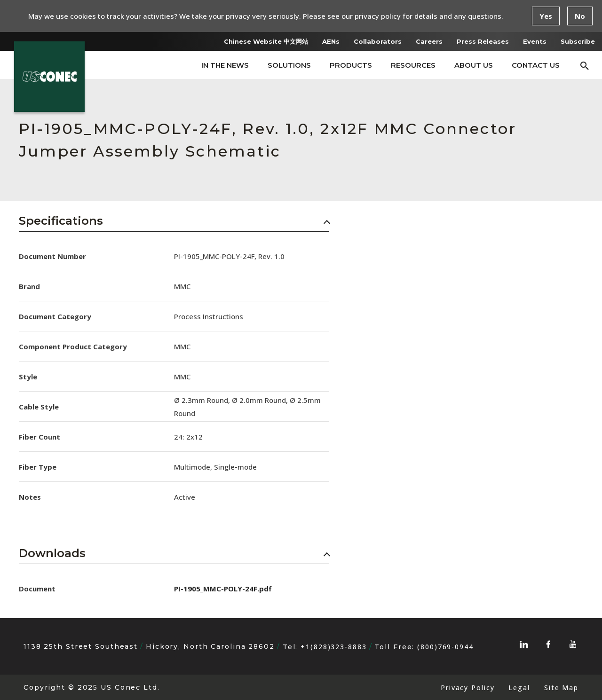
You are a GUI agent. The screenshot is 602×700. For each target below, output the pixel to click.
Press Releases (483, 41)
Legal (519, 688)
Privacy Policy (467, 688)
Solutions (289, 65)
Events (535, 41)
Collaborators (378, 41)
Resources (413, 65)
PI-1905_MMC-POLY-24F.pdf (223, 589)
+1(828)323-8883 (333, 647)
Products (351, 65)
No (580, 16)
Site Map (561, 688)
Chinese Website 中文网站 (266, 41)
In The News (225, 65)
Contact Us (536, 65)
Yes (546, 16)
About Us (474, 65)
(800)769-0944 (445, 647)
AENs (331, 41)
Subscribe (578, 41)
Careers (429, 41)
